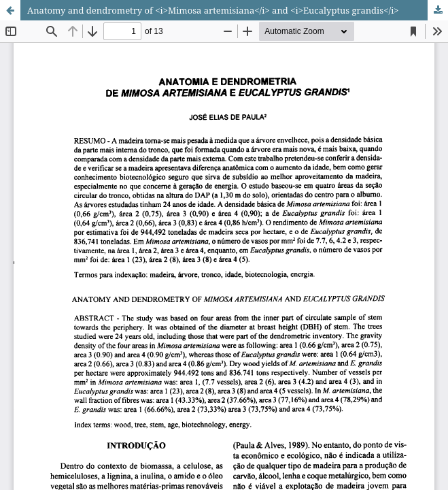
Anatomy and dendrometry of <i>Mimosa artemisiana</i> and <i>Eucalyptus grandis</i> (213, 10)
